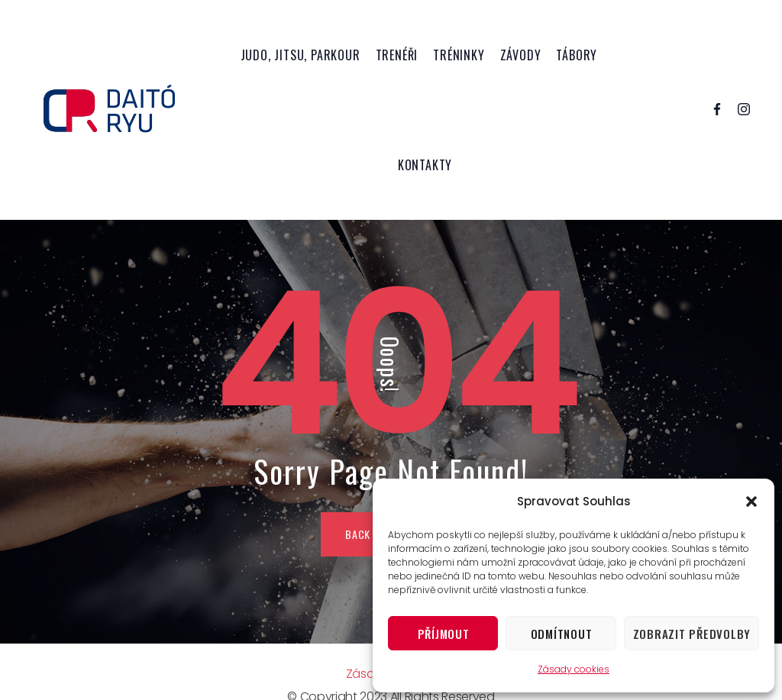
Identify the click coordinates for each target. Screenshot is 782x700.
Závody (521, 55)
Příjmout (444, 634)
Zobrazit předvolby (692, 634)
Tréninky (459, 55)
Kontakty (425, 165)
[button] (751, 502)
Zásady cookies (574, 669)
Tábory (577, 55)
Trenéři (397, 55)
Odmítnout (562, 634)
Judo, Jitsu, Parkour (301, 55)
